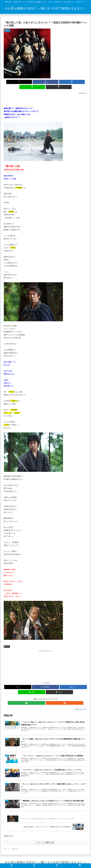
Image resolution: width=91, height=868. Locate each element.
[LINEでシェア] (59, 82)
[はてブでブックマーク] (45, 82)
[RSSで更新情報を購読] (48, 698)
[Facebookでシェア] (31, 82)
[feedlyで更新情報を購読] (43, 698)
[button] (74, 82)
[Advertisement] (45, 95)
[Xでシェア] (17, 82)
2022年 (7, 641)
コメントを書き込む (46, 842)
